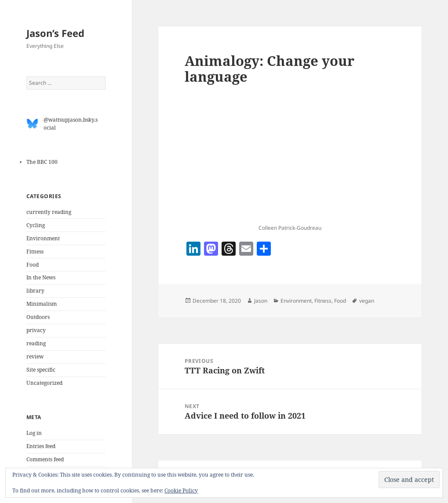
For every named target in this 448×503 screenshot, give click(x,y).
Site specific (41, 370)
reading (36, 343)
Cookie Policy (181, 490)
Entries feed (41, 446)
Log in (34, 433)
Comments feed (45, 459)
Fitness (35, 251)
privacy (36, 330)
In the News (41, 277)
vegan (367, 301)
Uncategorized (44, 383)
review (35, 356)
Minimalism (42, 304)
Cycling (36, 225)
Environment (43, 238)
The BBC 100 (42, 162)
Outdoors (38, 317)
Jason (261, 301)
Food (33, 265)
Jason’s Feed (55, 33)
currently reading (49, 212)
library (35, 291)
